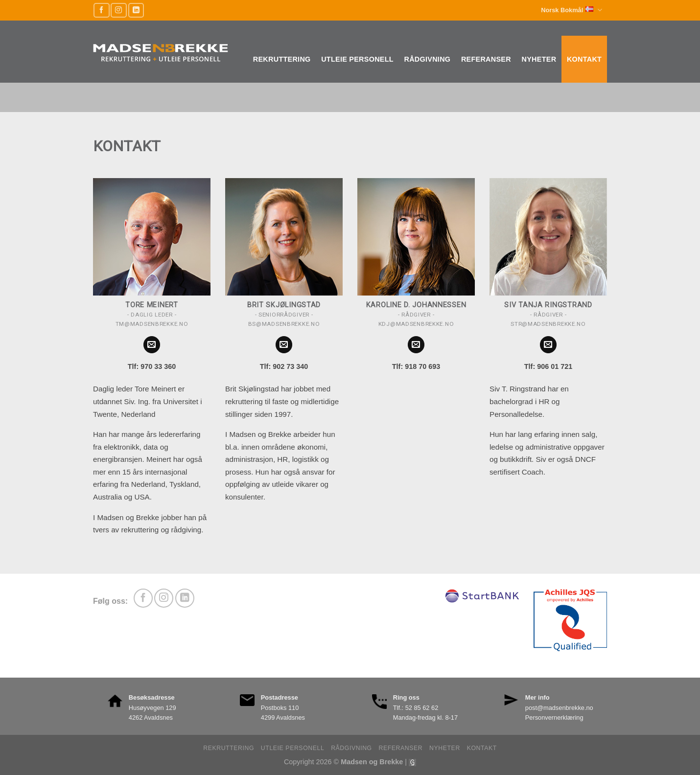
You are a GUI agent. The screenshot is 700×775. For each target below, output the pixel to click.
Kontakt (584, 59)
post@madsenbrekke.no (559, 708)
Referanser (486, 59)
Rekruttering (282, 59)
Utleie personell (357, 59)
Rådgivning (427, 59)
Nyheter (539, 59)
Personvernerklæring (554, 718)
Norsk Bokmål (572, 10)
